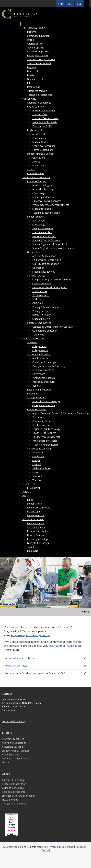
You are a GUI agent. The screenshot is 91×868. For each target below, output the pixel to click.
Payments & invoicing (44, 110)
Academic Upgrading (38, 52)
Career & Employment (39, 323)
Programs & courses (35, 28)
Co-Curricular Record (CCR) (47, 260)
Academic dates (41, 134)
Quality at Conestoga (44, 405)
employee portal (36, 515)
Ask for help (39, 221)
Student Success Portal (39, 508)
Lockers (37, 299)
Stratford (37, 476)
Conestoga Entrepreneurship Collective (53, 327)
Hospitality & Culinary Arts (46, 437)
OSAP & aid (39, 158)
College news (39, 346)
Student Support (36, 217)
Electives (32, 75)
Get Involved (34, 252)
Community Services (43, 421)
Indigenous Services (43, 228)
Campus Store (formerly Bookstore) (51, 280)
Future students (35, 523)
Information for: (33, 519)
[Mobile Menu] (19, 24)
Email (30, 500)
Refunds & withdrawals (45, 122)
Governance (39, 374)
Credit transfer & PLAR (39, 63)
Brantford (38, 453)
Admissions (29, 99)
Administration (40, 358)
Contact (31, 169)
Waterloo (37, 480)
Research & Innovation (39, 390)
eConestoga (39, 193)
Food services (40, 291)
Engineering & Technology (46, 429)
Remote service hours (44, 236)
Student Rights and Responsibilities (51, 244)
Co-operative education (45, 331)
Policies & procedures (44, 382)
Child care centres (42, 283)
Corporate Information (39, 354)
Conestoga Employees (39, 539)
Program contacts (16, 666)
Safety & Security (41, 315)
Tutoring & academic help (46, 213)
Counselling (38, 224)
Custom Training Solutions (41, 59)
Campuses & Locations (40, 449)
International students (39, 531)
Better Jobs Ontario (37, 55)
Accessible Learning (43, 189)
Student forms (40, 142)
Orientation (38, 268)
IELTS (30, 83)
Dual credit (33, 71)
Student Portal (35, 504)
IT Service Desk (41, 295)
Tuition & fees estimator (45, 118)
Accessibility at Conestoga (46, 401)
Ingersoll (37, 464)
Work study (38, 166)
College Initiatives (36, 397)
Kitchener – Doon (42, 468)
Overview (32, 342)
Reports (37, 386)
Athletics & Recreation (44, 256)
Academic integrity (42, 185)
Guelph (36, 460)
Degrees (32, 67)
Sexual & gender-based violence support (54, 248)
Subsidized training (37, 91)
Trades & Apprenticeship (45, 445)
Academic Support (37, 181)
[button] (86, 4)
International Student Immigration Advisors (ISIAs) (36, 673)
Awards (36, 162)
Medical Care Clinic (42, 232)
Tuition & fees (40, 114)
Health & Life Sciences (44, 433)
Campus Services (36, 276)
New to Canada (35, 535)
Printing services (41, 311)
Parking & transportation (45, 307)
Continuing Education (38, 36)
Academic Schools (37, 409)
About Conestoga (33, 339)
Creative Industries (42, 425)
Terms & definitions (43, 150)
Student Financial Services (41, 154)
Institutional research (44, 378)
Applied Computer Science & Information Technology (61, 413)
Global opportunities (43, 197)
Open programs (35, 48)
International (34, 87)
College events (40, 350)
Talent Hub (38, 335)
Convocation (39, 138)
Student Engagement (44, 272)
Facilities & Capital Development (50, 287)
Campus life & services (36, 177)
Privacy (52, 847)
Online (30, 40)
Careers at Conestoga (44, 362)
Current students (36, 527)
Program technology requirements (51, 205)
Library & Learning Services (47, 201)
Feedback (81, 847)
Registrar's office (36, 130)
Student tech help (42, 209)
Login (25, 496)
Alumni (31, 547)
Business (37, 417)
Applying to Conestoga (39, 103)
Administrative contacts (20, 658)
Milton (36, 472)
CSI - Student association (46, 264)
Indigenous (33, 394)
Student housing (41, 319)
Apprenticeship (35, 44)
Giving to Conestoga (43, 370)
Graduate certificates (38, 79)
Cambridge (38, 456)
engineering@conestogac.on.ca (30, 635)
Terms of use (66, 847)
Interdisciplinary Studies (45, 441)
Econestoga (33, 511)
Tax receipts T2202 (43, 126)
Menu (85, 612)
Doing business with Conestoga (49, 366)
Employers (33, 551)
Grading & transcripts (44, 146)
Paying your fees (36, 107)
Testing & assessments (40, 95)
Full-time (32, 32)
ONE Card (38, 303)
